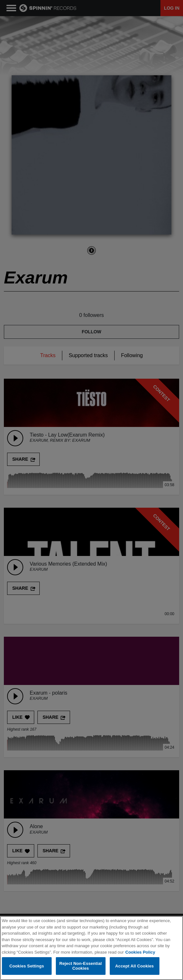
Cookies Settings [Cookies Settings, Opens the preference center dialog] (27, 966)
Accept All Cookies (135, 966)
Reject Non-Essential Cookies (81, 966)
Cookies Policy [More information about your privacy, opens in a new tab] (140, 952)
